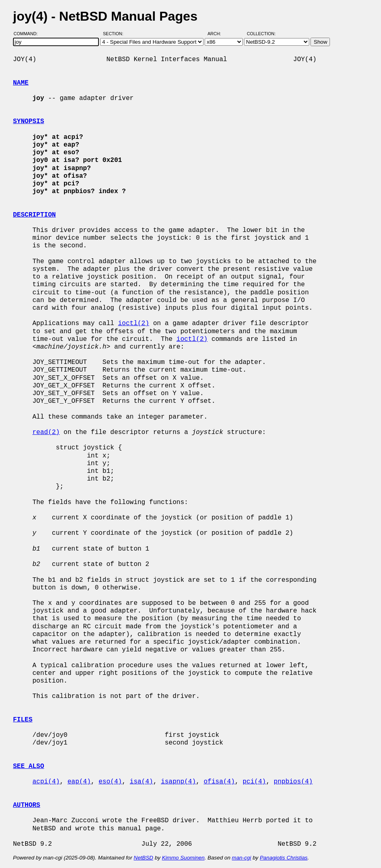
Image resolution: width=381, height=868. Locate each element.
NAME (21, 83)
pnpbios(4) (293, 782)
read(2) (46, 432)
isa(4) (141, 782)
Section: (115, 34)
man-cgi (241, 858)
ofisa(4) (219, 782)
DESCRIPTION (34, 215)
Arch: (218, 34)
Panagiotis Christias (284, 858)
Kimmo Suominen (183, 858)
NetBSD (143, 858)
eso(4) (110, 782)
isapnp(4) (178, 782)
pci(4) (254, 782)
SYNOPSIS (29, 121)
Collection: (261, 34)
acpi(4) (46, 782)
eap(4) (79, 782)
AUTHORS (27, 805)
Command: (28, 34)
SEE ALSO (29, 766)
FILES (23, 720)
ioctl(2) (134, 323)
